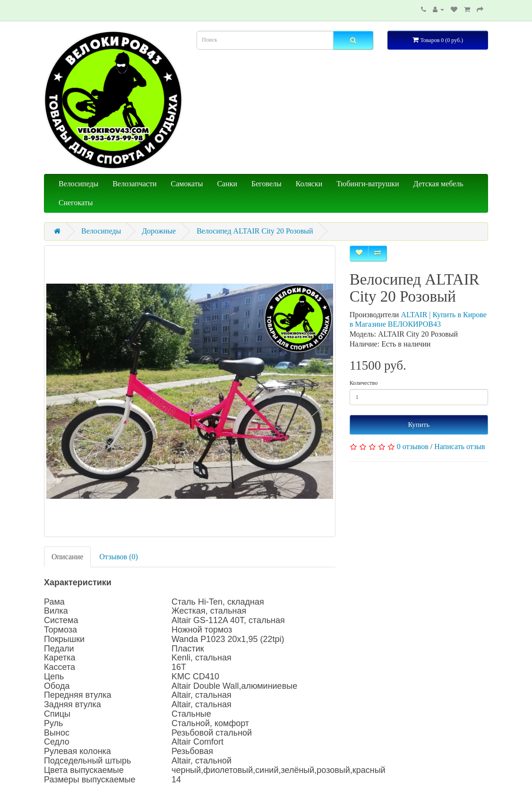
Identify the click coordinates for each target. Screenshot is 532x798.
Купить (419, 425)
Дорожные (159, 231)
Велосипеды (78, 184)
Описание (67, 557)
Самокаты (187, 184)
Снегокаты (76, 203)
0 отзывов (413, 447)
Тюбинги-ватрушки (368, 184)
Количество (364, 383)
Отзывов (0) (118, 557)
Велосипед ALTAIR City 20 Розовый (255, 231)
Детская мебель (438, 184)
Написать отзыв (459, 447)
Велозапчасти (134, 184)
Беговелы (266, 184)
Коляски (309, 184)
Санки (227, 184)
